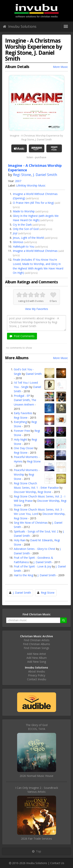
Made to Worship (24, 211)
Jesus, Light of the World (28, 238)
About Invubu (37, 671)
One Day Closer (24, 448)
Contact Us (57, 863)
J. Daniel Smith (45, 175)
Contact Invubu (37, 679)
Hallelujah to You (24, 246)
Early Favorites (23, 413)
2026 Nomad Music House (36, 776)
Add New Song (37, 662)
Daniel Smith (34, 374)
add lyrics (32, 198)
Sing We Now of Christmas (31, 523)
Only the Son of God (26, 229)
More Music (60, 67)
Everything (20, 422)
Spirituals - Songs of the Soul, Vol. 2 (36, 531)
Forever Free (22, 431)
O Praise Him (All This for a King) (33, 203)
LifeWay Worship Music (31, 185)
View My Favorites (37, 309)
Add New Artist (36, 654)
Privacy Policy (37, 675)
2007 (18, 181)
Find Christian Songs (36, 648)
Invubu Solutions (20, 26)
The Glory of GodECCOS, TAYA (37, 727)
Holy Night (20, 439)
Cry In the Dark (22, 225)
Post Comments (22, 336)
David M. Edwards (41, 540)
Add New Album (37, 658)
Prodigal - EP (22, 396)
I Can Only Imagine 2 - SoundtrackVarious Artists (37, 790)
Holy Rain (20, 540)
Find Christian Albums (36, 644)
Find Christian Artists (37, 640)
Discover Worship (25, 492)
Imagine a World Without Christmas (35, 251)
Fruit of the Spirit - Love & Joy (33, 566)
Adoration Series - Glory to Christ (35, 549)
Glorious (18, 242)
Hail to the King (23, 575)
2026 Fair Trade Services (36, 839)
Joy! (15, 233)
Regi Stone (22, 175)
